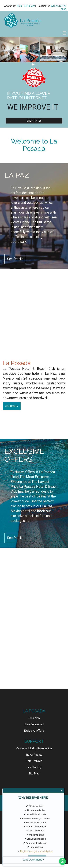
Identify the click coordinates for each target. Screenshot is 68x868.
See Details (15, 259)
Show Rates (34, 121)
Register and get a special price (36, 851)
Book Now (34, 718)
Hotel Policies (34, 761)
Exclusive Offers (34, 731)
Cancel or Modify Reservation (34, 749)
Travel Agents (34, 755)
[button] (3, 49)
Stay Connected (34, 724)
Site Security (34, 767)
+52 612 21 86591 (26, 6)
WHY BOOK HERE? (33, 860)
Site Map (34, 774)
